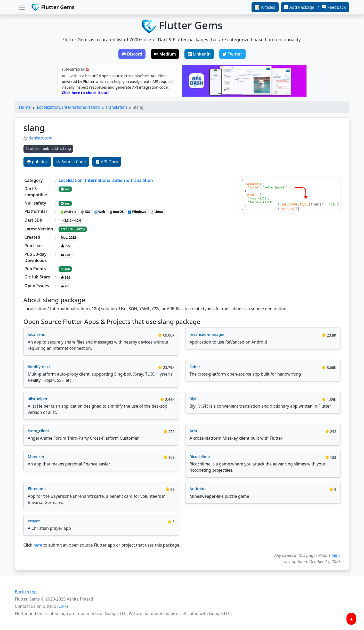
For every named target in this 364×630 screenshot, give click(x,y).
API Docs (107, 162)
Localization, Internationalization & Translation (82, 107)
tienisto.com (41, 138)
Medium (165, 54)
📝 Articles (265, 7)
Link (63, 606)
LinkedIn (199, 54)
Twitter (232, 54)
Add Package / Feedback (315, 7)
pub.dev (37, 162)
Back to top (26, 592)
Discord (132, 54)
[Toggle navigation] (22, 7)
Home (25, 107)
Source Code (71, 162)
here (38, 545)
